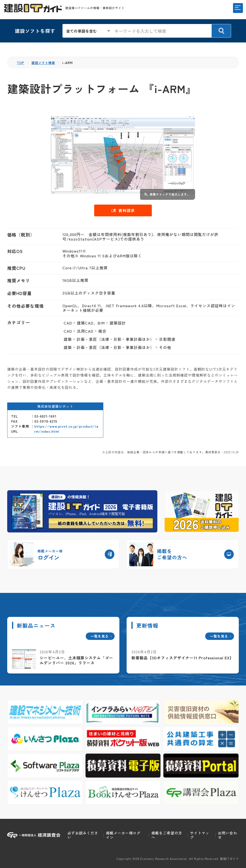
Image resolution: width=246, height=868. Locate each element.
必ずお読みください (83, 835)
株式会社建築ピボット (55, 406)
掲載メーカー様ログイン (123, 835)
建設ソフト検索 (45, 63)
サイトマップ (200, 835)
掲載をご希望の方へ (167, 835)
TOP (21, 63)
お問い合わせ (228, 835)
